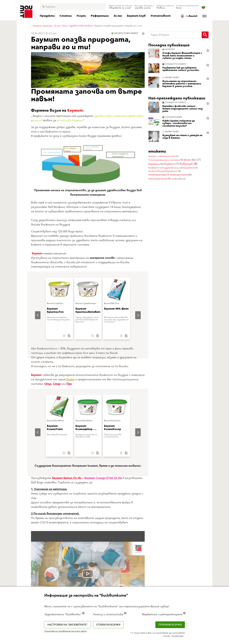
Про (69, 384)
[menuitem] (120, 7)
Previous (35, 315)
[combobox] (73, 7)
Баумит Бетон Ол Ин (67, 478)
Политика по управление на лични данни (65, 631)
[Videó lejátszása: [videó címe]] (88, 574)
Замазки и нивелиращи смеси (162, 156)
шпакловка (177, 179)
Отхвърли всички (108, 625)
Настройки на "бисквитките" (68, 625)
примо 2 (152, 171)
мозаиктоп (189, 168)
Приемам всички (170, 625)
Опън (48, 384)
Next (136, 315)
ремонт (173, 171)
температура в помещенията (168, 175)
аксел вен (190, 160)
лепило (177, 168)
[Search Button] (205, 35)
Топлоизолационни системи (164, 160)
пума (162, 171)
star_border (143, 33)
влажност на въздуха (159, 168)
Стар (57, 384)
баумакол (154, 164)
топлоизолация (158, 179)
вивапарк (186, 164)
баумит (169, 164)
